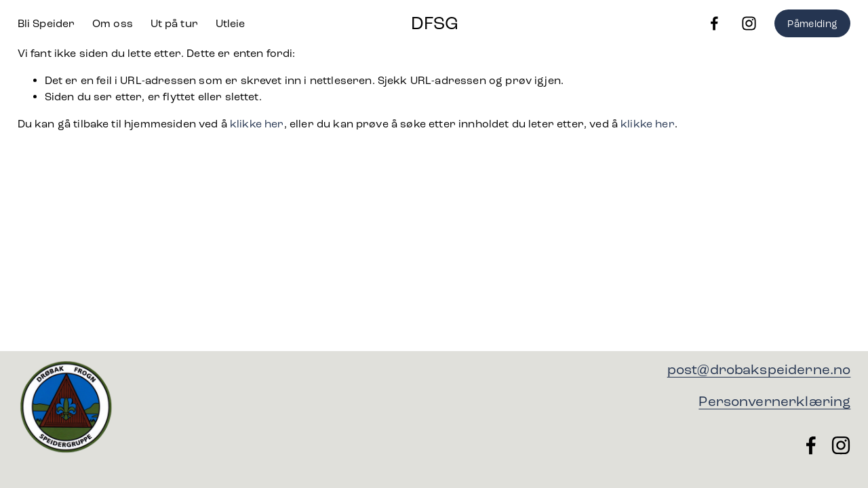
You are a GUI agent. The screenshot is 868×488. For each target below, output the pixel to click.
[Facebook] (714, 23)
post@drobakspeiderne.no (759, 370)
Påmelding (812, 24)
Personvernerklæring (774, 402)
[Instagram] (749, 23)
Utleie (231, 23)
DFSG (435, 23)
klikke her (257, 124)
